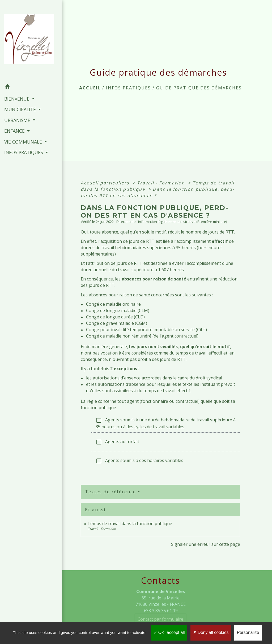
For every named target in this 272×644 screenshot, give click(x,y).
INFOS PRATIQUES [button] (23, 147)
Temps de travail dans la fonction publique (130, 524)
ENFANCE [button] (15, 119)
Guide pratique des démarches (199, 88)
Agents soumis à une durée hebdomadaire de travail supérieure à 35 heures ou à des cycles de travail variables (166, 423)
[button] (24, 75)
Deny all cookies (211, 632)
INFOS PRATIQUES (128, 88)
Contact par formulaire (160, 619)
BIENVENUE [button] (17, 87)
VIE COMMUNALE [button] (23, 129)
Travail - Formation (162, 183)
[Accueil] (24, 35)
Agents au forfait (117, 442)
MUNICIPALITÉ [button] (20, 97)
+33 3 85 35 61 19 (161, 611)
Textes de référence (110, 492)
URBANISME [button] (18, 108)
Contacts (160, 581)
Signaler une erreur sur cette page (206, 544)
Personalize (248, 632)
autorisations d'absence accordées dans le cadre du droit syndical (157, 378)
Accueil (90, 88)
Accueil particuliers (106, 183)
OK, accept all (169, 632)
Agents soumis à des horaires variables (139, 461)
